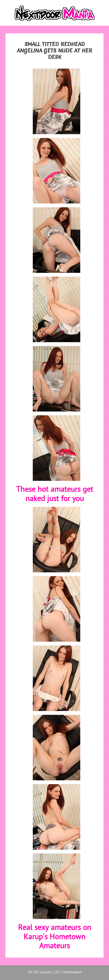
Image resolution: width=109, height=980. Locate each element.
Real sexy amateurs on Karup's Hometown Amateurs (55, 937)
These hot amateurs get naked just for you (55, 495)
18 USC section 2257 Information (55, 972)
